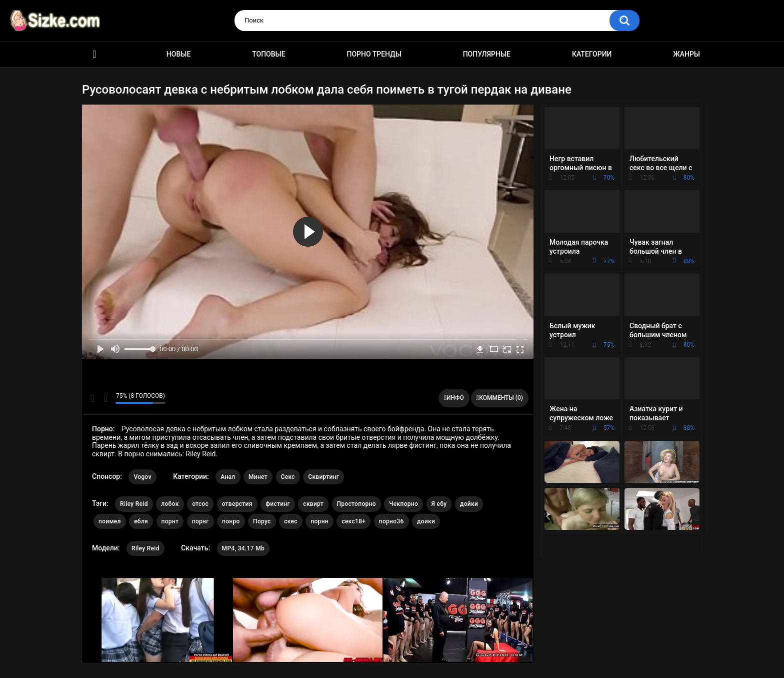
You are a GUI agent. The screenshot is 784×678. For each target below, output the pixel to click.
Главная (94, 54)
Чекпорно (403, 504)
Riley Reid (134, 504)
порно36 (391, 521)
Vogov (142, 477)
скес (291, 521)
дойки (469, 504)
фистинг (278, 504)
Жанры (686, 54)
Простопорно (356, 504)
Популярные (487, 54)
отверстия (237, 504)
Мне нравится (92, 398)
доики (426, 521)
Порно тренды (374, 54)
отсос (200, 504)
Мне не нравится (105, 398)
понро (231, 521)
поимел (110, 521)
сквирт (313, 504)
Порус (262, 521)
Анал (228, 477)
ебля (141, 521)
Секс (288, 477)
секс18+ (353, 521)
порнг (200, 521)
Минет (258, 477)
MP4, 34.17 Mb (243, 548)
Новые (178, 54)
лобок (170, 504)
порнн (319, 521)
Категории (592, 54)
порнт (170, 521)
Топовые (268, 54)
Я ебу (439, 504)
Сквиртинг (323, 477)
